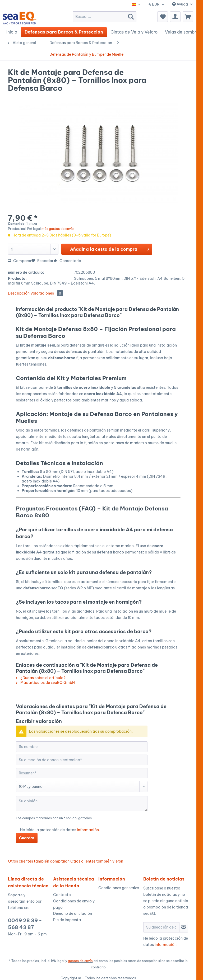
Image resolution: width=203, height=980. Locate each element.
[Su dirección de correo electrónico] (82, 760)
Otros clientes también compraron (39, 861)
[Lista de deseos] (163, 17)
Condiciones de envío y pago (74, 904)
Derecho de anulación (73, 913)
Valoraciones (47, 293)
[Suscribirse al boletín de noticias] (184, 927)
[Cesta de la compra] (188, 17)
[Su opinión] (82, 804)
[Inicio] (12, 32)
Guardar (27, 838)
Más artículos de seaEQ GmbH (45, 683)
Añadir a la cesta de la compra (110, 248)
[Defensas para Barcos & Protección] (64, 32)
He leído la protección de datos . (60, 830)
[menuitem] (105, 17)
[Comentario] (82, 787)
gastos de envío (80, 961)
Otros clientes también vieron (97, 861)
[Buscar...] (105, 17)
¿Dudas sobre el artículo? (41, 678)
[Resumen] (82, 773)
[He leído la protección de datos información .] (18, 829)
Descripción (19, 293)
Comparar (20, 261)
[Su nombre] (82, 747)
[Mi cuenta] (175, 17)
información (88, 830)
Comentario (67, 261)
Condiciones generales (119, 888)
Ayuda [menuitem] (180, 4)
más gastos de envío (58, 229)
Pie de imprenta (67, 920)
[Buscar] (131, 17)
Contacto (62, 895)
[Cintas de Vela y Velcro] (134, 32)
